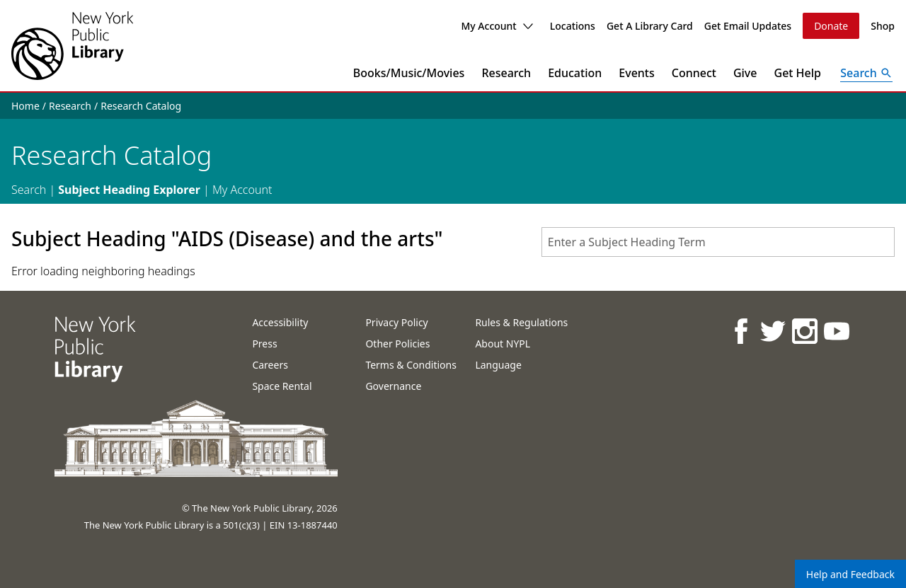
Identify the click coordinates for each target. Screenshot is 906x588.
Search (29, 190)
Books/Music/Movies (409, 73)
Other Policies (397, 344)
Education (575, 73)
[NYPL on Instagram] (804, 331)
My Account (497, 26)
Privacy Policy (396, 322)
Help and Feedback (850, 574)
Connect (694, 73)
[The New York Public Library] (72, 46)
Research (506, 73)
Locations (573, 26)
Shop (883, 26)
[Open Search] (866, 73)
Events (636, 73)
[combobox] (718, 242)
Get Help (798, 73)
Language (498, 365)
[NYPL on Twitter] (772, 331)
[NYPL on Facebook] (740, 331)
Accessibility (280, 322)
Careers (270, 365)
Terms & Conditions (411, 365)
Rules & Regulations (521, 322)
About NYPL (503, 344)
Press (264, 344)
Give (745, 73)
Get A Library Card (650, 26)
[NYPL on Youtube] (836, 331)
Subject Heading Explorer (129, 190)
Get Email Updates (748, 26)
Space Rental (282, 386)
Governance (393, 386)
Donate (831, 26)
